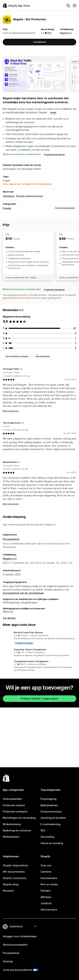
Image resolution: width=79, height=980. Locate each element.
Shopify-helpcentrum (16, 865)
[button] (39, 638)
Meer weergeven (11, 411)
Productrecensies (51, 812)
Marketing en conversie (17, 830)
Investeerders (49, 878)
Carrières (46, 872)
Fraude (7, 208)
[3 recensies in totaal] (76, 343)
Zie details (9, 618)
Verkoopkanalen (12, 799)
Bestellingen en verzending (19, 818)
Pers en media (49, 884)
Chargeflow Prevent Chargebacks (31, 661)
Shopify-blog (11, 884)
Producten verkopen (15, 812)
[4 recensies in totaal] (75, 348)
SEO (43, 830)
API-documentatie (14, 872)
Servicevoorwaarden (15, 945)
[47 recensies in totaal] (75, 328)
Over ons (46, 865)
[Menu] (74, 6)
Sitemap (8, 961)
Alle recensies (43, 356)
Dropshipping (49, 799)
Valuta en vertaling (52, 843)
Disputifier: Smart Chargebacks (30, 650)
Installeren (40, 42)
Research (8, 891)
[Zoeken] (68, 6)
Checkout (9, 196)
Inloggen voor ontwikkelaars (20, 936)
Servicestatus (49, 910)
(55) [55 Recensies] (49, 33)
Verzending (47, 837)
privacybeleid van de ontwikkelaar (23, 593)
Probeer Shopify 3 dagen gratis (40, 699)
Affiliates (46, 897)
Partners (46, 891)
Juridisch (46, 903)
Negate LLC (66, 33)
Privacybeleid (11, 539)
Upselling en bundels (53, 818)
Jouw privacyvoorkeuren (18, 970)
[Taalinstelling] (23, 926)
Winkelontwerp (12, 824)
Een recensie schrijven (17, 356)
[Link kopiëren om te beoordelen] (21, 369)
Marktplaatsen (49, 805)
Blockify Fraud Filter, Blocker (28, 633)
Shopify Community (15, 878)
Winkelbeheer (11, 837)
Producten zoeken (14, 805)
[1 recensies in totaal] (76, 338)
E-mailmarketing (50, 824)
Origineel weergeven (54, 155)
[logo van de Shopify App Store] (16, 5)
